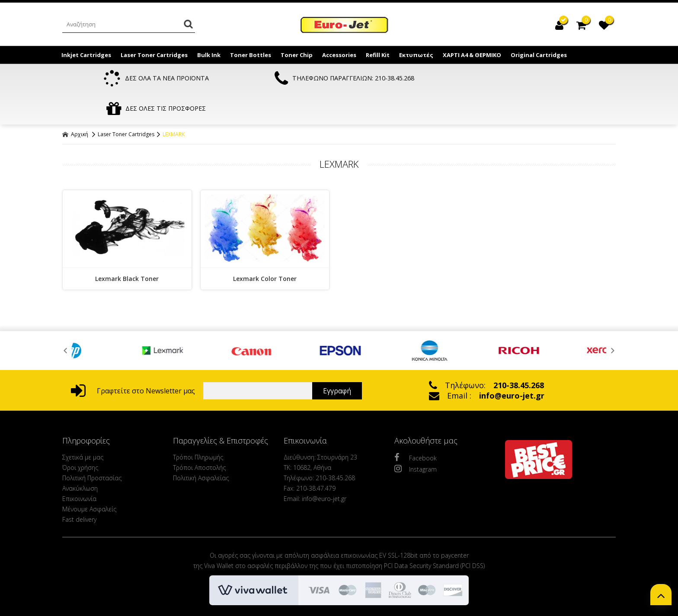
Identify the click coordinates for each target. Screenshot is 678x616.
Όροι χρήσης (80, 437)
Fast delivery (79, 489)
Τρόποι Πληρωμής (198, 427)
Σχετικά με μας (83, 427)
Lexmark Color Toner (265, 248)
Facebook (416, 427)
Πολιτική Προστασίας (92, 448)
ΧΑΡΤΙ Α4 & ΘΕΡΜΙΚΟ (472, 55)
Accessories (339, 55)
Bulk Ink (209, 55)
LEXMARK (174, 104)
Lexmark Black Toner (127, 248)
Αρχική (75, 104)
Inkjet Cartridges (86, 55)
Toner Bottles (251, 55)
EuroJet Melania (345, 25)
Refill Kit (378, 55)
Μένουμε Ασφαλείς (89, 479)
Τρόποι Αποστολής (199, 437)
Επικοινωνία (79, 468)
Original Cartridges (539, 55)
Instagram (416, 438)
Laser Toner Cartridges (154, 55)
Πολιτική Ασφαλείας (201, 448)
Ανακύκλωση (80, 458)
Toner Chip (297, 55)
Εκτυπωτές (416, 55)
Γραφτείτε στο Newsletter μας (133, 361)
